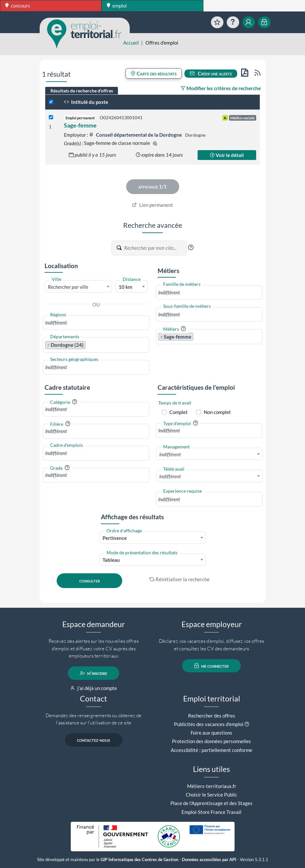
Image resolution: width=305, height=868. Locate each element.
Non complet (217, 412)
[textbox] (78, 287)
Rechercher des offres (212, 716)
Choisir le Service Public (211, 795)
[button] (191, 247)
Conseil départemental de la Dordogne (136, 135)
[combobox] (78, 286)
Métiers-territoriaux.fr (212, 786)
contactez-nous (94, 740)
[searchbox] (96, 323)
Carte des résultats (154, 73)
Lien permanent (152, 205)
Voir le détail (227, 155)
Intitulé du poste (86, 102)
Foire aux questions (211, 733)
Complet (179, 412)
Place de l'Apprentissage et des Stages (211, 803)
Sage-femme (80, 125)
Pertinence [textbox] (115, 538)
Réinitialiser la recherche (180, 579)
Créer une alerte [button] (211, 73)
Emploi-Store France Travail (211, 812)
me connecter (211, 666)
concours (18, 6)
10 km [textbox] (125, 287)
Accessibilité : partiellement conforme (211, 750)
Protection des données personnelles (211, 741)
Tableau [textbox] (111, 560)
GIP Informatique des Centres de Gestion (139, 860)
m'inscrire (94, 673)
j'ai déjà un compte (94, 688)
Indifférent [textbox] (170, 454)
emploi (117, 6)
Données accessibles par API (209, 860)
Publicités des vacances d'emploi (209, 724)
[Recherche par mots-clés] (155, 248)
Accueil (131, 43)
